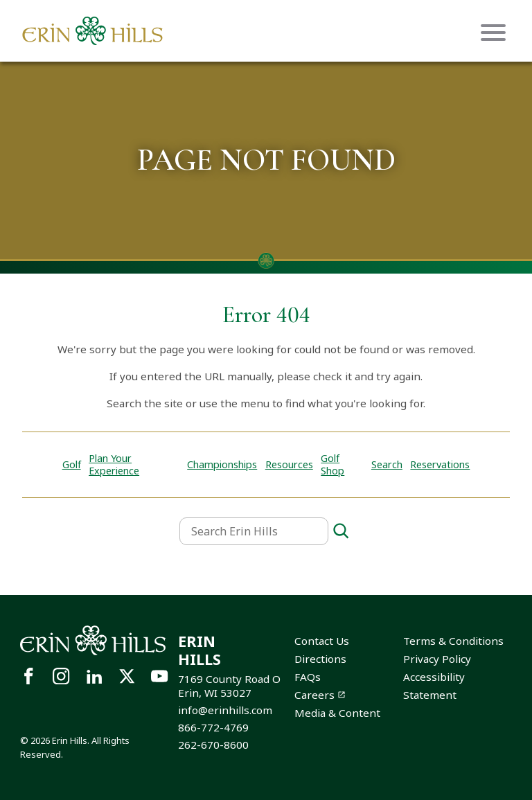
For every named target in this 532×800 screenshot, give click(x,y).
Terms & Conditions (453, 641)
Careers (314, 695)
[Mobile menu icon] (493, 33)
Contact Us (322, 641)
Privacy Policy (437, 659)
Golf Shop (332, 464)
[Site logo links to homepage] (92, 31)
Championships (222, 464)
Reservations (440, 464)
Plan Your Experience (114, 464)
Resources (289, 464)
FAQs (308, 677)
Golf (72, 464)
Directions (320, 659)
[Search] (341, 532)
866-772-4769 (213, 727)
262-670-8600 (213, 745)
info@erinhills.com (225, 710)
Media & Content (337, 713)
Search (387, 464)
